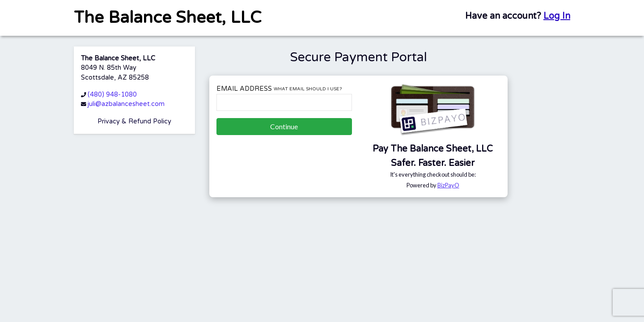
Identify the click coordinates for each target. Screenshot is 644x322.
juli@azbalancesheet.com (126, 104)
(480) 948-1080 (112, 95)
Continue (284, 126)
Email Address (279, 89)
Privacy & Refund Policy (134, 121)
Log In (557, 16)
